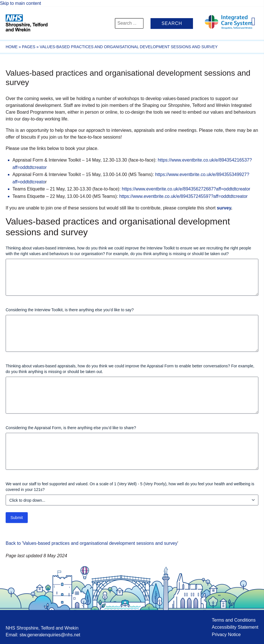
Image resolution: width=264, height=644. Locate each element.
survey (224, 208)
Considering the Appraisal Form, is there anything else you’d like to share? (71, 428)
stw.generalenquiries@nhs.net (50, 635)
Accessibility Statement (235, 627)
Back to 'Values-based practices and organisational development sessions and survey (92, 543)
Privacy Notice (226, 635)
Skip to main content (21, 3)
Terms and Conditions (234, 620)
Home (12, 47)
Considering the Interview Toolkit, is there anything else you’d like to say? (70, 310)
